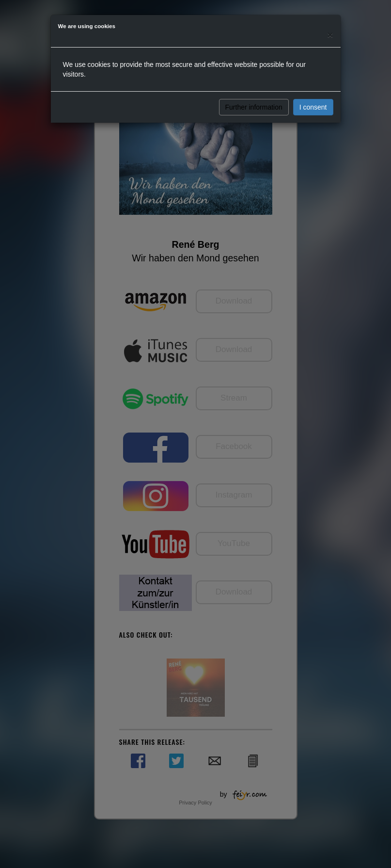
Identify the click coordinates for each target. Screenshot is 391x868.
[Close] (330, 35)
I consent (313, 107)
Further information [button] (254, 107)
